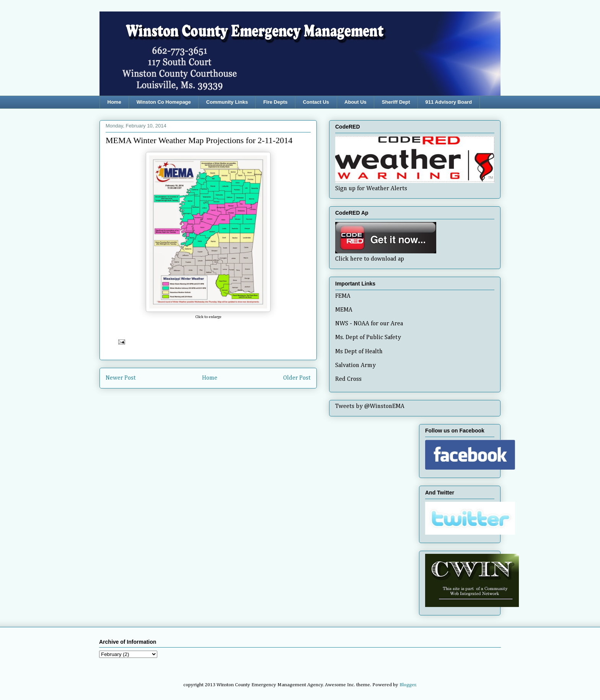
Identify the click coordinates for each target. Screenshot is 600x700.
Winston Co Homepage (164, 102)
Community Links (227, 102)
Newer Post (121, 378)
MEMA (344, 310)
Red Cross (348, 379)
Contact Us (316, 102)
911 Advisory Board (449, 102)
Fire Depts (276, 102)
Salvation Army (355, 366)
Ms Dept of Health (359, 352)
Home (114, 102)
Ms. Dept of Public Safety (368, 338)
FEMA (343, 296)
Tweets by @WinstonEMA (370, 406)
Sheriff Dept (396, 102)
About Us (355, 102)
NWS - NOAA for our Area (369, 324)
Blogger (408, 685)
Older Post (297, 378)
